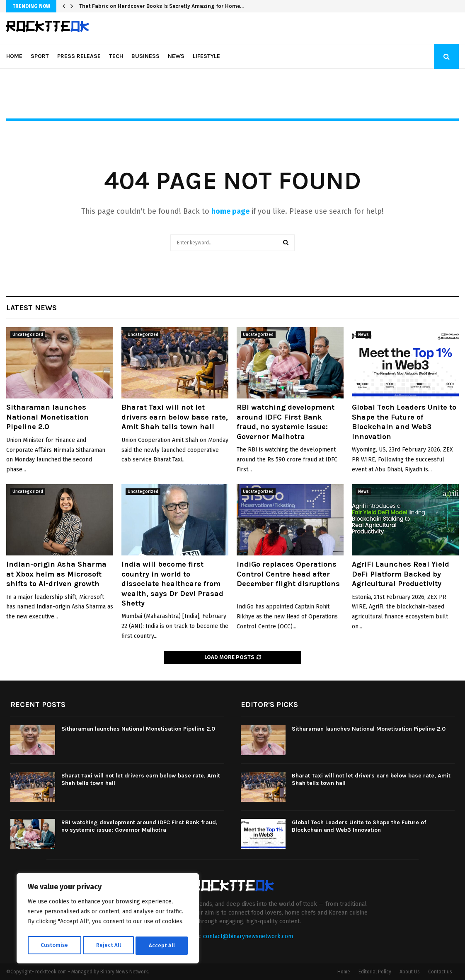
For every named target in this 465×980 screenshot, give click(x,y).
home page (230, 211)
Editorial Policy (375, 972)
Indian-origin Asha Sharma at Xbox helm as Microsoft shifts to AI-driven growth (56, 574)
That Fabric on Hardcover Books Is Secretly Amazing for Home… (161, 6)
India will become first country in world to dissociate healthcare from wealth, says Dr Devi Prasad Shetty (172, 584)
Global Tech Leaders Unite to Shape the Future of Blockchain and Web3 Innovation (404, 422)
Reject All (109, 945)
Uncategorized (28, 335)
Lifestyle (206, 56)
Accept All (162, 945)
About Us (410, 972)
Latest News (31, 308)
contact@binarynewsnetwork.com (248, 936)
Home (14, 56)
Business (145, 56)
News (176, 56)
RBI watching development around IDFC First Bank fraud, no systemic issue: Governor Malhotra (286, 422)
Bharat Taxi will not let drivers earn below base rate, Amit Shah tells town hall (175, 417)
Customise (54, 945)
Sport (40, 56)
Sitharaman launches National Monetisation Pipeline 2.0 (47, 417)
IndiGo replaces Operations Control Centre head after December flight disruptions (288, 579)
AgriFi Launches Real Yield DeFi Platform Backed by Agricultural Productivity (401, 574)
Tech (116, 56)
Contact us (440, 972)
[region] (108, 920)
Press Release (79, 56)
